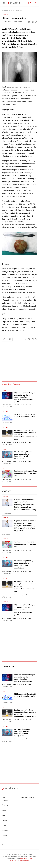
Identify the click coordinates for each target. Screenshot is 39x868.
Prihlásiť (32, 3)
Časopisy (5, 805)
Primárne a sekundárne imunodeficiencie (18, 405)
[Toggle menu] (4, 3)
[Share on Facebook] (29, 22)
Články (12, 10)
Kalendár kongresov (27, 798)
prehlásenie (24, 859)
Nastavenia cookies (8, 845)
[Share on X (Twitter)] (36, 22)
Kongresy (5, 820)
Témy (4, 815)
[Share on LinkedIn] (33, 22)
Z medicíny (19, 10)
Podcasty (5, 830)
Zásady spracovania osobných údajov (22, 860)
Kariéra (4, 836)
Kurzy (4, 810)
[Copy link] (25, 339)
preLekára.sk (5, 10)
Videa (4, 825)
